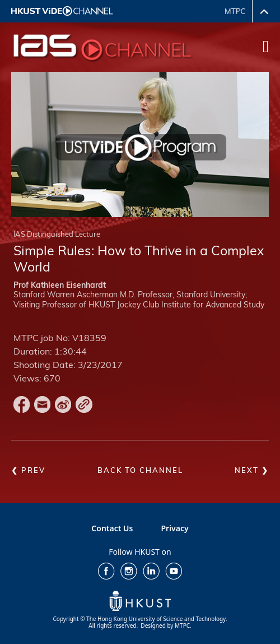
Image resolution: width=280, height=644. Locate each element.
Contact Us (112, 528)
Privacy (174, 528)
